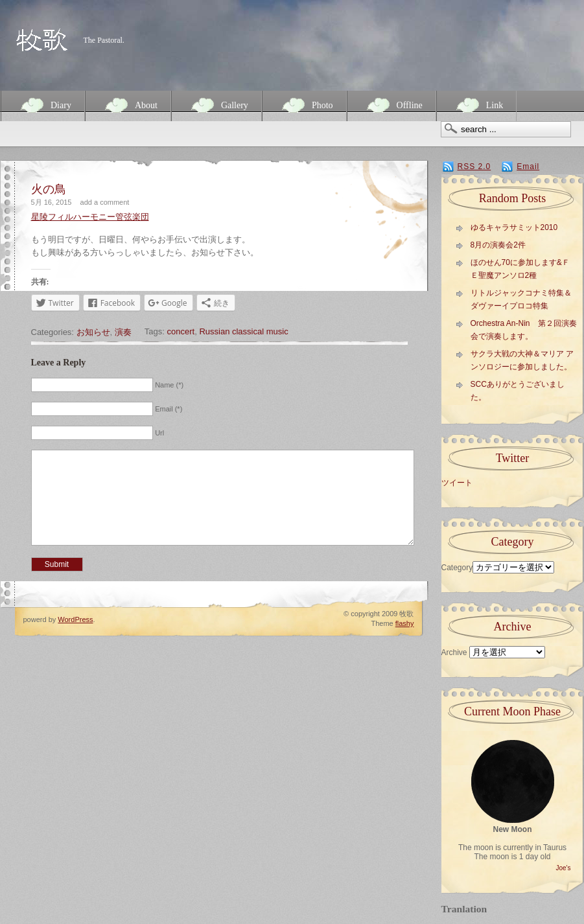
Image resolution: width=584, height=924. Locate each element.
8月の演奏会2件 (498, 245)
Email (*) (169, 409)
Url (159, 433)
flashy (405, 643)
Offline (391, 105)
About (128, 105)
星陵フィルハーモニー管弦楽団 (90, 217)
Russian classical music (243, 331)
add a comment (105, 202)
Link (476, 105)
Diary (43, 105)
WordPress (75, 639)
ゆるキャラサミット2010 (514, 227)
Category (457, 568)
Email (528, 167)
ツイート (457, 483)
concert (181, 331)
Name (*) (169, 385)
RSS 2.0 (474, 167)
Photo (304, 105)
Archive (454, 653)
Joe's (563, 868)
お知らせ (93, 332)
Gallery (216, 105)
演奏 (123, 332)
